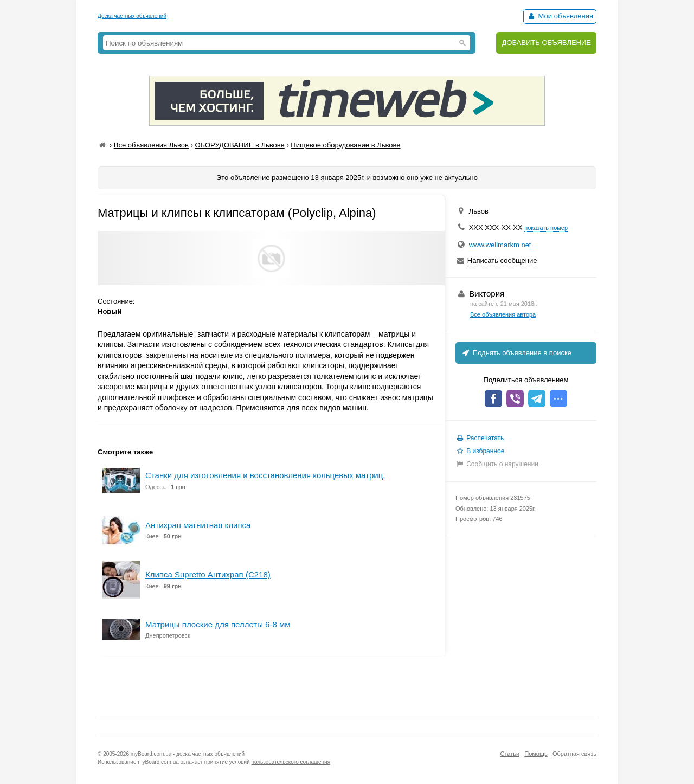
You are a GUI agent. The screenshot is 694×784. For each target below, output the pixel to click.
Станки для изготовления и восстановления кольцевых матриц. (265, 475)
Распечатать (485, 438)
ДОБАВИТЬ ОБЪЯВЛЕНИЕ (546, 43)
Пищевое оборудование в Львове (345, 145)
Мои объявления (560, 16)
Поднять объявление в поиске (516, 353)
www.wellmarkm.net (500, 245)
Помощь (536, 754)
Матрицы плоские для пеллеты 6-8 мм (218, 624)
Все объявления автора (503, 314)
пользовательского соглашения (291, 762)
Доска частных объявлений (132, 16)
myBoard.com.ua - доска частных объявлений (188, 754)
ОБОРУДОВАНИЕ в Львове (239, 145)
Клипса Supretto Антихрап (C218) (208, 574)
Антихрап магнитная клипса (198, 525)
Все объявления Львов (151, 145)
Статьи (510, 754)
